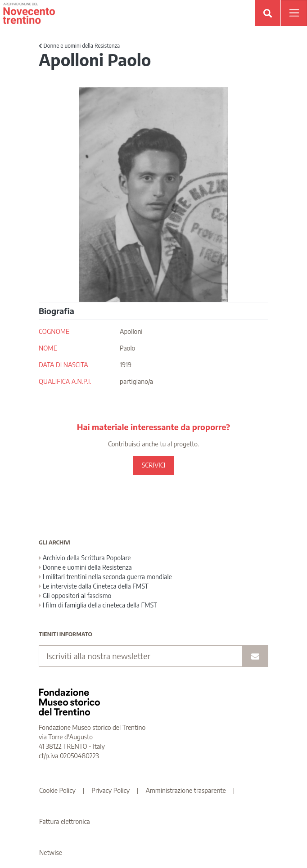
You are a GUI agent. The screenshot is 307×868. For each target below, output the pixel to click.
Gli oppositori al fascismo (75, 596)
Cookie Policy (57, 790)
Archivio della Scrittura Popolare (85, 558)
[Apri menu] (294, 13)
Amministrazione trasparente (186, 790)
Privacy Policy (111, 790)
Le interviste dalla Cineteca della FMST (94, 586)
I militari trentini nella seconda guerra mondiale (105, 577)
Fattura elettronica (65, 821)
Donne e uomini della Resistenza (79, 46)
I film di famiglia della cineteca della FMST (98, 605)
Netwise (51, 852)
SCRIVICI (153, 465)
